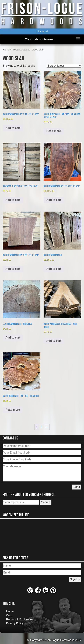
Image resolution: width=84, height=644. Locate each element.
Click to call (42, 31)
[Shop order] (64, 66)
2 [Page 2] (41, 427)
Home (6, 50)
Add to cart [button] (13, 128)
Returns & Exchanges (20, 619)
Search (46, 502)
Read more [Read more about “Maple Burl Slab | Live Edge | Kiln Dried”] (13, 410)
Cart (9, 615)
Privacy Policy (15, 623)
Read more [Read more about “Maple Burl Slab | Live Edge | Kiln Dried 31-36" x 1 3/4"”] (54, 131)
